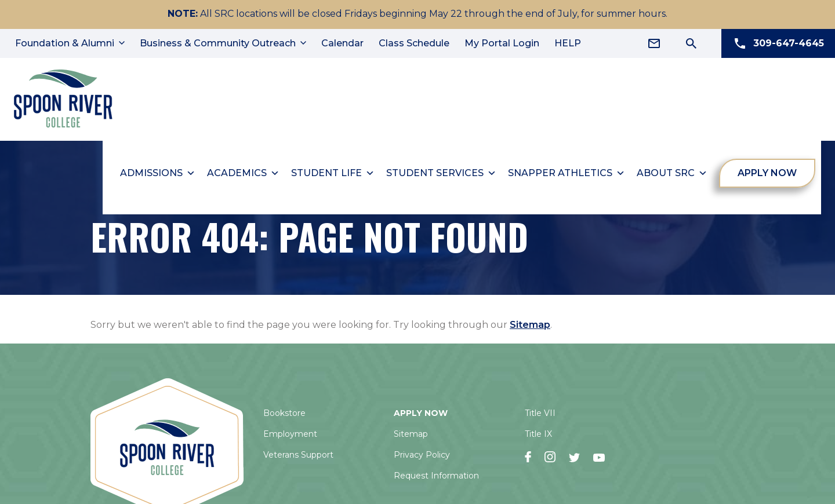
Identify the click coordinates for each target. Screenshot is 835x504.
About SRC (673, 171)
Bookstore (284, 411)
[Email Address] (654, 43)
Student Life (333, 171)
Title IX (538, 432)
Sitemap (530, 322)
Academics (244, 171)
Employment (290, 432)
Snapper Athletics (567, 171)
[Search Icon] (691, 43)
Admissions (158, 171)
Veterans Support (298, 452)
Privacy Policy (422, 452)
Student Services (442, 171)
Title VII (540, 411)
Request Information (436, 473)
